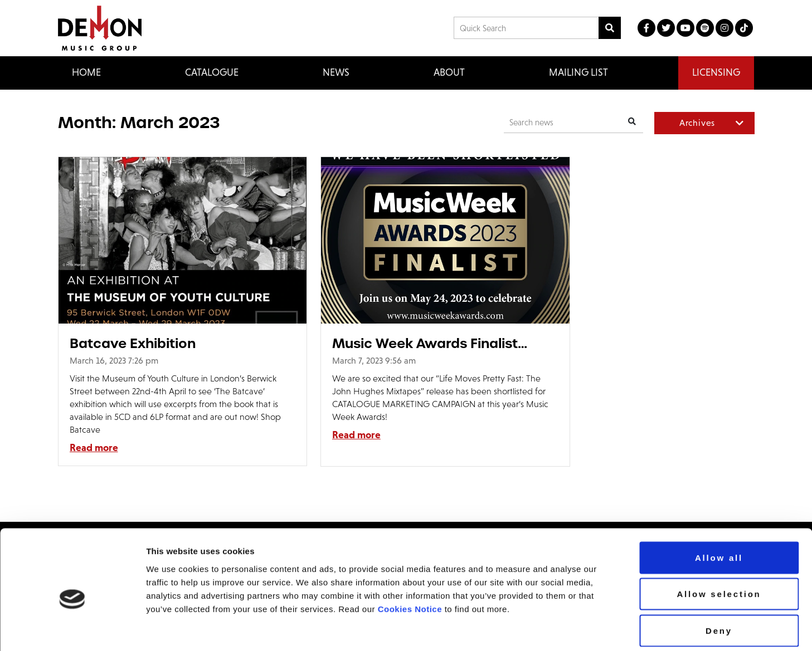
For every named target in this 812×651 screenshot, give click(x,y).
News (336, 72)
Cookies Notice (410, 556)
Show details (690, 629)
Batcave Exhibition (133, 343)
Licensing (716, 72)
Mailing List (578, 72)
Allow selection (719, 542)
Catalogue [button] (212, 72)
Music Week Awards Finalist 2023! (399, 343)
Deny (719, 578)
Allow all (719, 505)
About (449, 72)
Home (86, 72)
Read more (94, 448)
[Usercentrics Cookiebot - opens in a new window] (72, 629)
